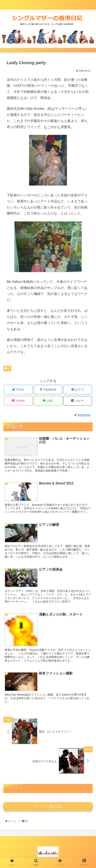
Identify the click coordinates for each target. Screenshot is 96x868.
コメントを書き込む (48, 806)
